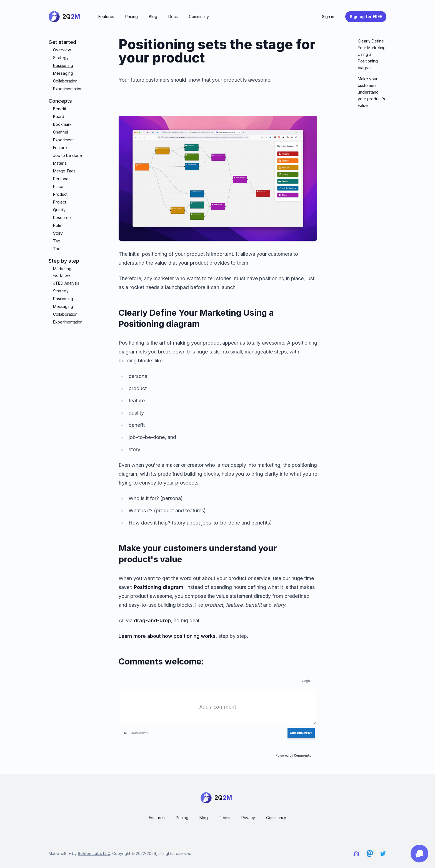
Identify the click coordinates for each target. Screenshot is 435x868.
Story (58, 233)
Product (60, 194)
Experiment (63, 140)
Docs (173, 17)
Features (106, 17)
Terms (225, 818)
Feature (60, 148)
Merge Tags (64, 171)
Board (59, 116)
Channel (61, 132)
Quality (59, 210)
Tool (57, 249)
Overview (62, 50)
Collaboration (65, 81)
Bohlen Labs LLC (94, 853)
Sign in (328, 17)
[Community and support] (356, 854)
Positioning (63, 65)
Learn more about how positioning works (167, 636)
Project (60, 202)
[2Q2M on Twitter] (383, 854)
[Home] (66, 17)
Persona (61, 179)
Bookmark (62, 124)
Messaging (63, 73)
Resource (62, 218)
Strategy (61, 58)
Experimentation (68, 89)
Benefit (60, 109)
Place (58, 186)
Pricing (132, 17)
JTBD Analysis (66, 283)
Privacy (248, 818)
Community (199, 17)
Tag (57, 241)
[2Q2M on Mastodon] (370, 854)
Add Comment (301, 733)
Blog (153, 17)
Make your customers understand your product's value (371, 92)
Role (57, 225)
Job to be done (67, 155)
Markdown (136, 733)
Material (60, 163)
